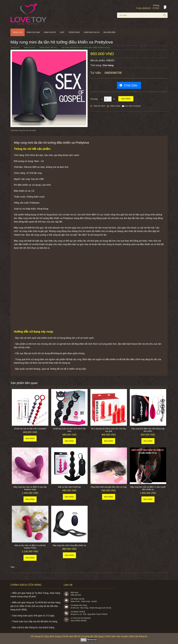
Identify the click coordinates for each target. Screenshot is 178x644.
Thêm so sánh (115, 106)
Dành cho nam (33, 32)
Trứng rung (74, 32)
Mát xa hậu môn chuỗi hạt (69, 487)
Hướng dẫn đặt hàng (93, 636)
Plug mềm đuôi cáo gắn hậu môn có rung (109, 487)
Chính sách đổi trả (71, 636)
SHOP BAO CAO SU (92, 32)
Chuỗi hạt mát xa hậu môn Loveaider (30, 429)
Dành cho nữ (50, 32)
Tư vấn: (96, 73)
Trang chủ (18, 32)
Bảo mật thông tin (139, 636)
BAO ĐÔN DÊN (110, 32)
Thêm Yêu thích (99, 106)
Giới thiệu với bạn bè (133, 106)
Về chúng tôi (37, 636)
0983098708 (113, 73)
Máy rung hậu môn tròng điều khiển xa (69, 545)
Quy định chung (53, 636)
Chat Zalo (131, 85)
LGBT (62, 32)
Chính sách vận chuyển (116, 636)
